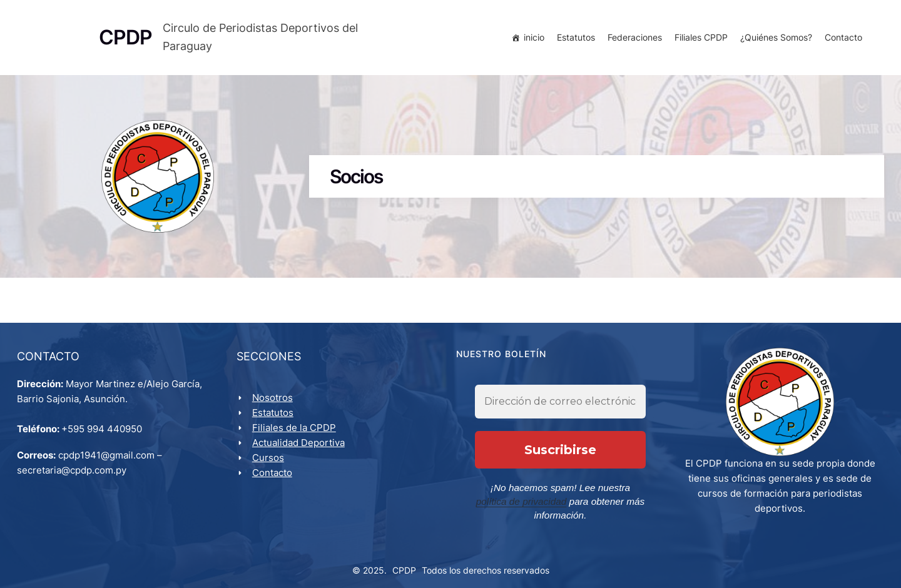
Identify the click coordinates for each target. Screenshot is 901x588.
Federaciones (633, 39)
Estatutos (574, 39)
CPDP (404, 564)
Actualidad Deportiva (300, 448)
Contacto (842, 39)
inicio (532, 39)
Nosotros (274, 403)
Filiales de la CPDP (296, 433)
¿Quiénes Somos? (774, 39)
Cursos (270, 463)
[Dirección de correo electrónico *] (560, 410)
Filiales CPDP (699, 39)
